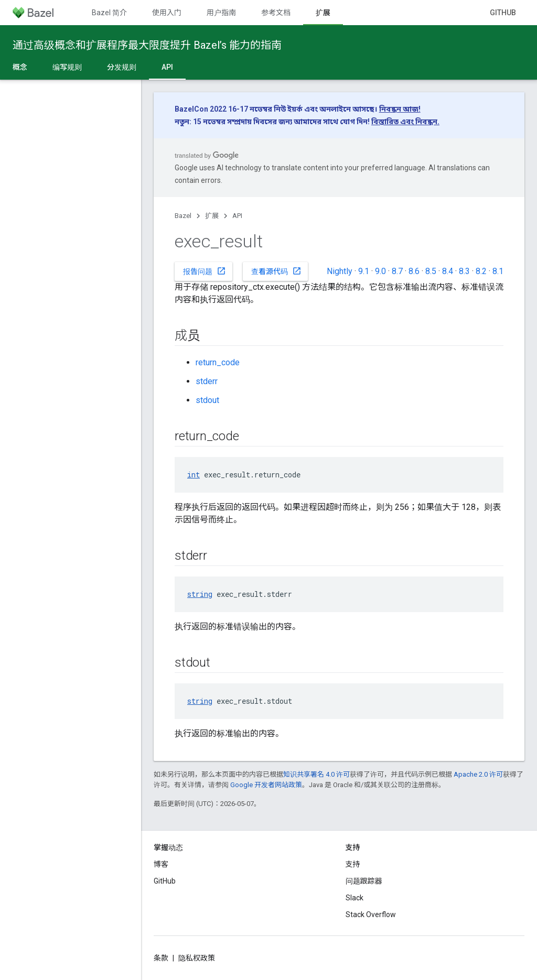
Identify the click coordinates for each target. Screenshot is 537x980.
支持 (353, 864)
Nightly (340, 271)
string (200, 594)
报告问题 (205, 271)
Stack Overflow (371, 914)
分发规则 (122, 67)
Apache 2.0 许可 (478, 774)
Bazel (183, 216)
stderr (207, 381)
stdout (207, 400)
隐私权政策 (197, 958)
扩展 (212, 216)
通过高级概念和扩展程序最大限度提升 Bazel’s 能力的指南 (147, 45)
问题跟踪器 (364, 881)
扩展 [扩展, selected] (323, 13)
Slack (355, 898)
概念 (20, 67)
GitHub (503, 13)
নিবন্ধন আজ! (400, 109)
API (237, 216)
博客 (161, 864)
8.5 (431, 271)
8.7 (397, 271)
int (194, 475)
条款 (161, 958)
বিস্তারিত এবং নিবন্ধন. (405, 122)
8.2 (481, 271)
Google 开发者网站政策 (266, 785)
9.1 (364, 271)
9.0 (380, 271)
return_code (218, 362)
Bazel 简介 (109, 13)
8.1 (498, 271)
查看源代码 (276, 271)
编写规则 (67, 67)
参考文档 (276, 13)
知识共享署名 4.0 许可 (316, 774)
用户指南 (221, 13)
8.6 (414, 271)
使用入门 (167, 13)
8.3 (464, 271)
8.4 (448, 271)
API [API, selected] (167, 67)
